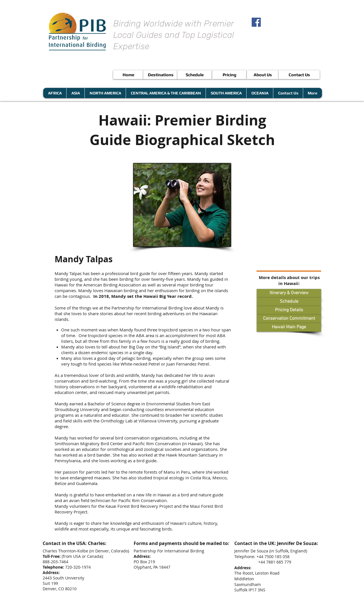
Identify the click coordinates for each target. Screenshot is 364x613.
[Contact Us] (299, 75)
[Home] (128, 75)
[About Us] (263, 75)
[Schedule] (195, 75)
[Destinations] (161, 75)
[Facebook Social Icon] (256, 22)
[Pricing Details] (289, 310)
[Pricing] (229, 75)
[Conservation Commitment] (289, 319)
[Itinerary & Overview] (289, 293)
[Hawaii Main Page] (289, 327)
